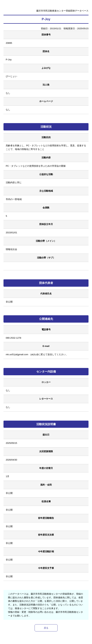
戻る (46, 628)
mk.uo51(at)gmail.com (17, 354)
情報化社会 (11, 249)
